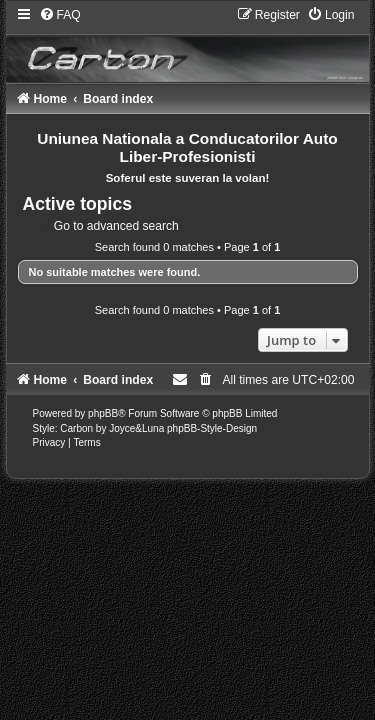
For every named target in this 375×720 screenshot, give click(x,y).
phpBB (103, 413)
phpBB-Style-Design (212, 428)
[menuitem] (60, 15)
